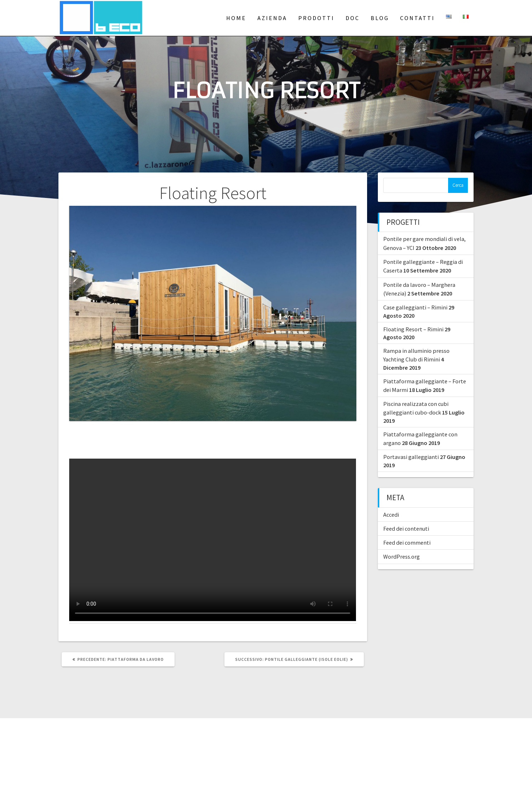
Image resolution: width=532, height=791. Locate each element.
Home (236, 18)
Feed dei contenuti (406, 529)
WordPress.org (402, 556)
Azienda (272, 18)
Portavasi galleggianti (411, 457)
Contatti (417, 18)
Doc (353, 18)
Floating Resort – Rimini (413, 329)
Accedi (391, 515)
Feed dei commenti (407, 543)
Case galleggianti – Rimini (415, 307)
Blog (380, 18)
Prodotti (316, 18)
